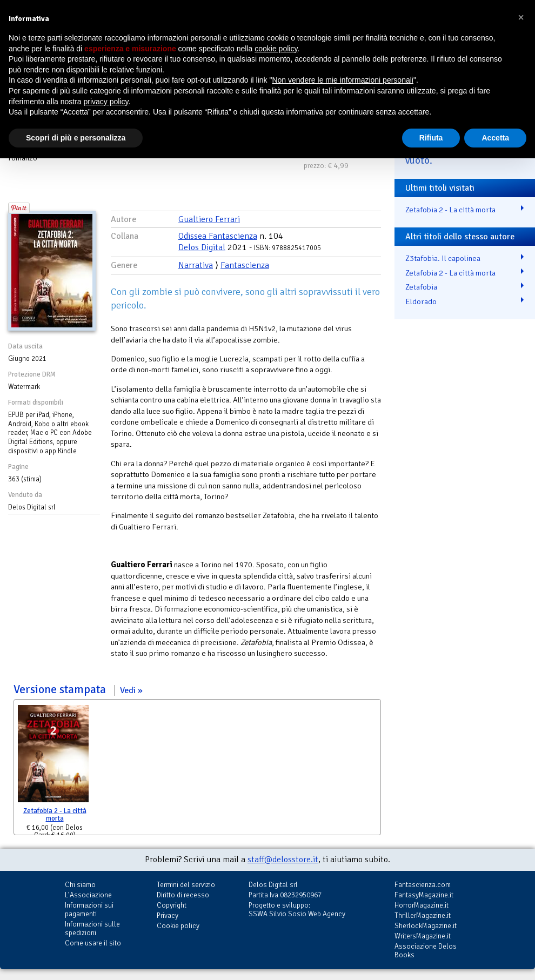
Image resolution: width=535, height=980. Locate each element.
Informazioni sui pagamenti (89, 909)
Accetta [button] (495, 138)
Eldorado (421, 301)
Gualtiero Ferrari (209, 219)
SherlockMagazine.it (426, 926)
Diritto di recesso (183, 895)
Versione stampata (78, 689)
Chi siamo (80, 885)
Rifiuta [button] (431, 138)
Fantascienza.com (423, 885)
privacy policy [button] (106, 102)
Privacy (168, 915)
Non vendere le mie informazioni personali (342, 80)
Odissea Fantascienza (218, 236)
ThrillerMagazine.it (423, 915)
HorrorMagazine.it (422, 905)
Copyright (172, 905)
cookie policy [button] (276, 49)
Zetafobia (421, 287)
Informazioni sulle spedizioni (92, 928)
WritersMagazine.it (423, 936)
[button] (521, 17)
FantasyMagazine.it (424, 895)
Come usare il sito (93, 943)
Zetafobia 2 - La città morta (55, 815)
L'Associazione (88, 895)
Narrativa (196, 265)
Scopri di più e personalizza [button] (76, 138)
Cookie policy (178, 926)
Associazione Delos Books (426, 951)
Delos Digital (202, 247)
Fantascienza (245, 265)
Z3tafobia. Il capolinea (443, 258)
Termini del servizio (186, 885)
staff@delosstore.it (283, 860)
